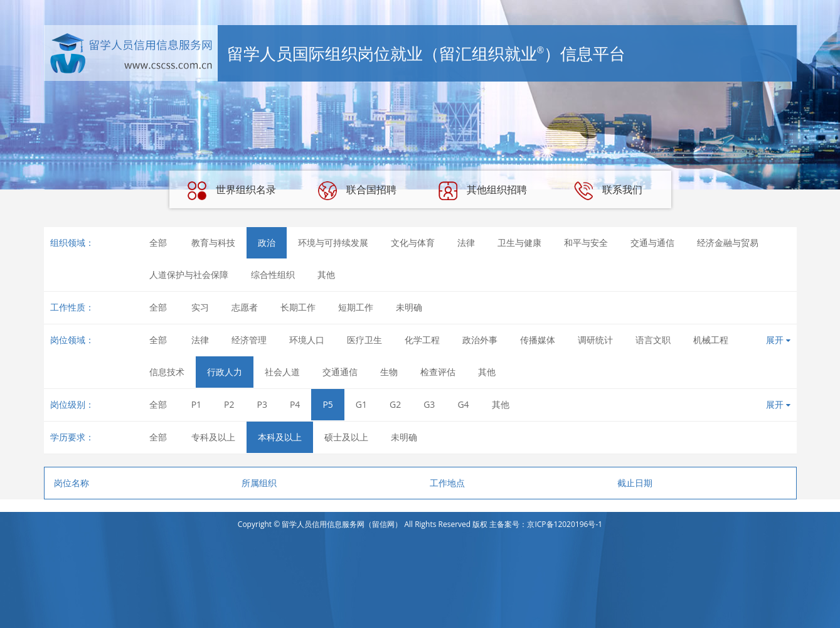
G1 (361, 404)
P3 (262, 404)
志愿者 (245, 307)
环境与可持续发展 (333, 242)
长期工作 (298, 307)
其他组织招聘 (482, 191)
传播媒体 (538, 340)
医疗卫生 (364, 340)
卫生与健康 (519, 242)
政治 (267, 242)
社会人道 (282, 372)
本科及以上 (280, 437)
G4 (463, 404)
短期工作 (356, 307)
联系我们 (608, 191)
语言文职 (653, 340)
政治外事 (480, 340)
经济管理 (249, 340)
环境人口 (307, 340)
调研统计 (595, 340)
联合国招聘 (357, 191)
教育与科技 (213, 242)
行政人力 (225, 372)
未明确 (409, 307)
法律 (466, 242)
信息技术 (167, 372)
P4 (295, 404)
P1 (196, 404)
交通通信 (340, 372)
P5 (327, 404)
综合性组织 (273, 274)
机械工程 (711, 340)
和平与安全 (586, 242)
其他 (326, 274)
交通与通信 (652, 242)
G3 (429, 404)
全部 (158, 242)
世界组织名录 (231, 191)
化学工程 (422, 340)
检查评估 (438, 372)
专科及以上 (213, 437)
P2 (229, 404)
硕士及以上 (346, 437)
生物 (389, 372)
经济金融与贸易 (728, 242)
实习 (200, 307)
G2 (395, 404)
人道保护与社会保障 (189, 274)
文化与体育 (413, 242)
